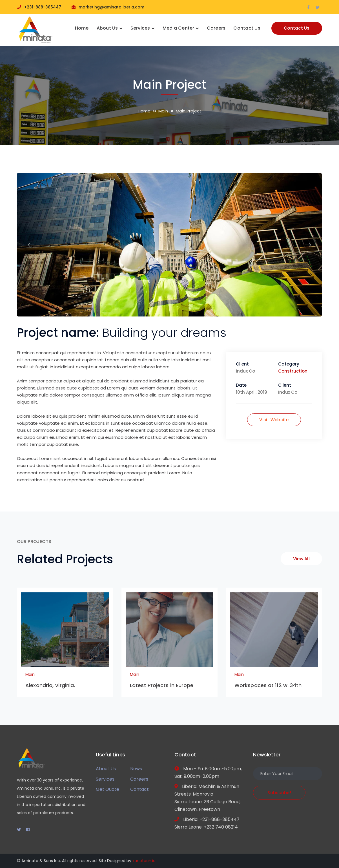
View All (301, 559)
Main (163, 111)
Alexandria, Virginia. (50, 685)
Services (105, 779)
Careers (139, 779)
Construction (293, 371)
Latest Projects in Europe (162, 685)
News (136, 769)
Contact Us (297, 28)
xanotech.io (144, 861)
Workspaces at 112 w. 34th (268, 685)
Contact (139, 789)
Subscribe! (279, 793)
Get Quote (108, 789)
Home (144, 111)
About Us (106, 769)
